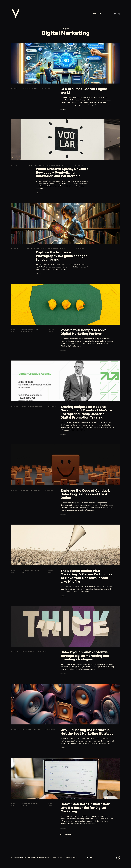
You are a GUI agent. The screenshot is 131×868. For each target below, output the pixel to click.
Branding (30, 165)
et (111, 14)
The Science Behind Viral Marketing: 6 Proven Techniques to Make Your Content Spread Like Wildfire (86, 576)
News (35, 89)
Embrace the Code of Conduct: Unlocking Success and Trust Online (85, 494)
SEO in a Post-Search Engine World (84, 91)
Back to (66, 834)
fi (105, 14)
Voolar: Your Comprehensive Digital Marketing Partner (83, 332)
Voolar (75, 858)
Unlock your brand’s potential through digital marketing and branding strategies (85, 656)
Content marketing (40, 165)
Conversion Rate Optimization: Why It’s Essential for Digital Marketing (85, 808)
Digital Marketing (28, 89)
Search (115, 14)
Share (119, 14)
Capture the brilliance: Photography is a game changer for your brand (61, 256)
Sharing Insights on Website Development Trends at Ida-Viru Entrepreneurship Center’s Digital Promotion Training (86, 412)
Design (24, 407)
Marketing (62, 165)
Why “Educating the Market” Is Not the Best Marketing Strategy (87, 732)
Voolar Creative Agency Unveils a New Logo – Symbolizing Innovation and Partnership (62, 172)
